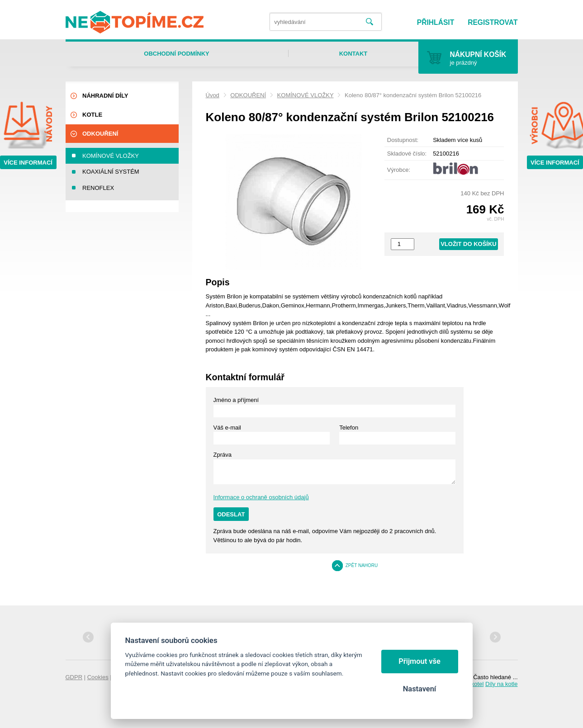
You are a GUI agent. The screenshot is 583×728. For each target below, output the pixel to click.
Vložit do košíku (469, 244)
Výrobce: (399, 170)
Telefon (349, 428)
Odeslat (231, 514)
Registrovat (493, 22)
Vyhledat (370, 22)
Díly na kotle (502, 684)
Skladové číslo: (407, 154)
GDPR (74, 677)
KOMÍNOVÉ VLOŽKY (306, 95)
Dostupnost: (403, 140)
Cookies (98, 677)
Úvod (213, 95)
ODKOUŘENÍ (248, 95)
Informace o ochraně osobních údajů (261, 497)
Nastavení (419, 689)
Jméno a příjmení (236, 400)
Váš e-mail (227, 428)
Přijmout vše (419, 661)
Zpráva (223, 455)
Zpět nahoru (362, 565)
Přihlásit (436, 22)
